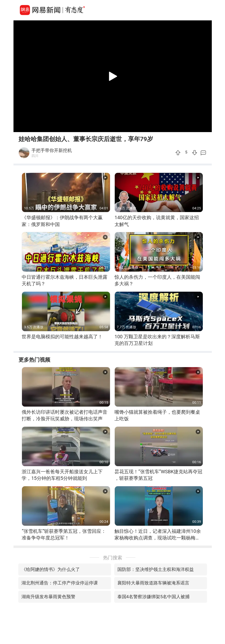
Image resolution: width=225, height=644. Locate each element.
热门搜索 (113, 558)
